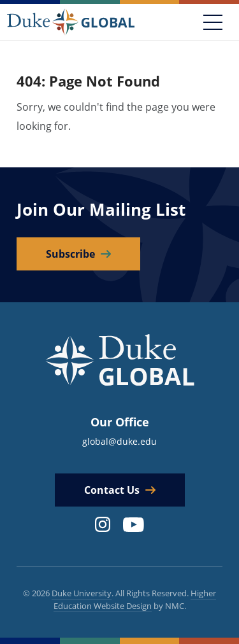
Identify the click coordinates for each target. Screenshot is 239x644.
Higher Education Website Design (135, 599)
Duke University (82, 593)
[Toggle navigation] (213, 22)
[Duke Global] (71, 22)
